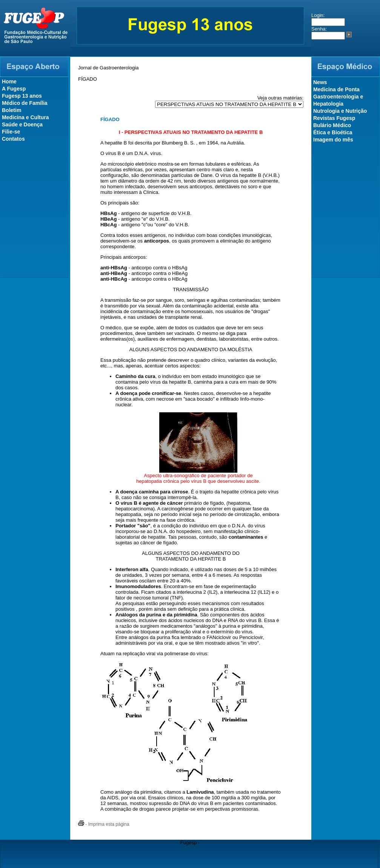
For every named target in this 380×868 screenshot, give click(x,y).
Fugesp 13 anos (22, 96)
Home (9, 81)
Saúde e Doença (22, 124)
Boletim (12, 110)
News (320, 82)
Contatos (13, 139)
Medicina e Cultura (25, 117)
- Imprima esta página (104, 824)
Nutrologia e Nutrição (340, 111)
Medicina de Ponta (336, 89)
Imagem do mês (333, 140)
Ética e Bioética (333, 132)
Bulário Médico (332, 125)
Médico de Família (25, 103)
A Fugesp (14, 89)
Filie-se (11, 132)
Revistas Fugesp (334, 118)
